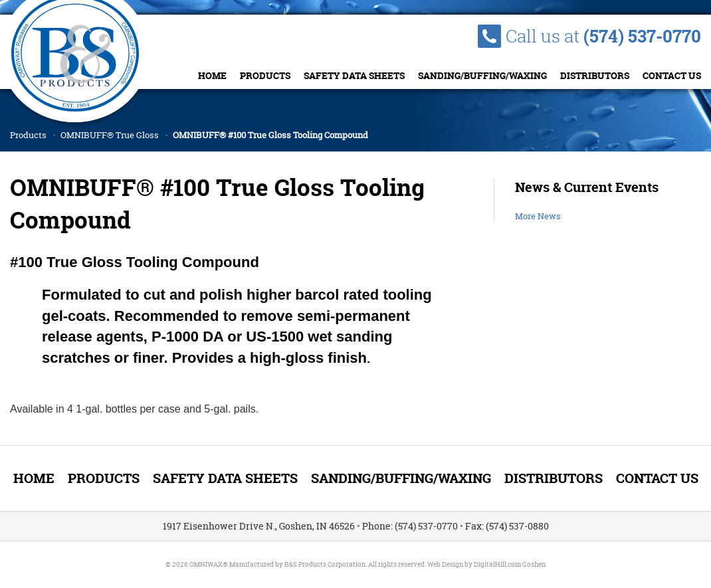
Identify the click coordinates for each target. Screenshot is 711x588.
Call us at (603, 36)
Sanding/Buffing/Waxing (482, 75)
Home (212, 75)
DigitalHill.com (497, 564)
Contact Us (672, 75)
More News (538, 216)
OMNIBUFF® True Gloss (110, 135)
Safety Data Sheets (354, 75)
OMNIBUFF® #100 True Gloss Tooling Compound (270, 135)
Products (265, 75)
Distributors (595, 75)
